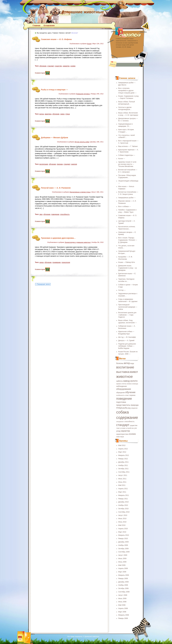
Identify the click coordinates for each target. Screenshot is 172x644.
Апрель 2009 (123, 568)
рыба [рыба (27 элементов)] (125, 408)
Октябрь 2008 (123, 588)
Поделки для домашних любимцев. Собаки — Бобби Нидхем (127, 346)
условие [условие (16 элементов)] (123, 428)
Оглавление (49, 25)
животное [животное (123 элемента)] (124, 377)
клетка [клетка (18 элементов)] (124, 384)
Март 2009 (122, 572)
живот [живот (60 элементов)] (134, 372)
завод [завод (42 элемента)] (126, 381)
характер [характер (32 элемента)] (125, 431)
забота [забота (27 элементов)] (119, 381)
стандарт (51, 66)
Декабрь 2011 (123, 462)
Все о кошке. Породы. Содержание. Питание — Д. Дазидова (128, 240)
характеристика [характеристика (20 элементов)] (122, 434)
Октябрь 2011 (123, 469)
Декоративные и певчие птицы (80, 192)
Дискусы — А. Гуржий (126, 341)
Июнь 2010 (122, 522)
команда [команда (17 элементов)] (135, 384)
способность (65, 214)
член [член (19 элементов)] (118, 437)
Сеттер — (122, 290)
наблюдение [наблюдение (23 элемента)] (122, 386)
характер (66, 66)
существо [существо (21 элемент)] (134, 425)
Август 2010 (123, 515)
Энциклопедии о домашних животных (78, 242)
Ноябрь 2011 (123, 465)
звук (41, 214)
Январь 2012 (123, 459)
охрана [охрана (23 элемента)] (132, 395)
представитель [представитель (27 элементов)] (123, 405)
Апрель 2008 (123, 608)
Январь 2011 (123, 499)
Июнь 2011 (122, 482)
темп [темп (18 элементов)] (118, 428)
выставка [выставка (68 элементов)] (123, 372)
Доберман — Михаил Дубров (54, 138)
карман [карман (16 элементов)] (119, 384)
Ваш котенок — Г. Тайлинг (128, 146)
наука (41, 262)
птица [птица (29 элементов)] (119, 408)
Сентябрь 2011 (124, 472)
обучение (43, 66)
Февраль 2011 (124, 495)
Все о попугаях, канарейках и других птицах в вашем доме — (127, 91)
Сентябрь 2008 (124, 592)
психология (66, 262)
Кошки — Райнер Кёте (127, 262)
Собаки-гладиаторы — (127, 155)
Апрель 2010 (123, 529)
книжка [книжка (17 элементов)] (129, 384)
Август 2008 (123, 595)
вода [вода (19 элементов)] (132, 363)
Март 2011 (122, 492)
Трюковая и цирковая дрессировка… (58, 238)
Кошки (89, 44)
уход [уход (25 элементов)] (118, 431)
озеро (62, 114)
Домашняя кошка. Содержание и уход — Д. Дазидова (128, 268)
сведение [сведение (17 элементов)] (134, 408)
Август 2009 (123, 555)
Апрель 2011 (123, 489)
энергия (74, 164)
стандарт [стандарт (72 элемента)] (123, 425)
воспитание (44, 164)
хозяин (73, 66)
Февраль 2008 (124, 615)
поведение (55, 214)
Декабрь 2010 (123, 502)
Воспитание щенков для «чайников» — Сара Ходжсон (127, 315)
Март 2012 (122, 452)
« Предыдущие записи (43, 284)
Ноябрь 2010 (123, 505)
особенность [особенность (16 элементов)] (120, 395)
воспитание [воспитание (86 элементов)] (125, 367)
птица (68, 114)
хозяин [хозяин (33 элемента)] (132, 434)
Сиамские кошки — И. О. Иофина (56, 39)
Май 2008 (122, 605)
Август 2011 (123, 475)
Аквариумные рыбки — (127, 198)
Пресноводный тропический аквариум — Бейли (128, 307)
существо (58, 66)
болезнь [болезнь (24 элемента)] (120, 363)
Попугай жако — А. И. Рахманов (56, 188)
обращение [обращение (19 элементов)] (121, 393)
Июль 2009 (122, 559)
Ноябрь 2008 (123, 585)
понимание (57, 262)
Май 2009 (122, 565)
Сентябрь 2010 (124, 512)
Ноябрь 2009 (123, 545)
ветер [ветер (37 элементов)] (127, 363)
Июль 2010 (122, 519)
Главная (36, 25)
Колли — (122, 159)
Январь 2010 (123, 539)
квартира (48, 114)
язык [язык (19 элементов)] (122, 437)
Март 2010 (122, 532)
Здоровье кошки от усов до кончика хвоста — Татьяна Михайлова (127, 164)
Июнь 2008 (122, 602)
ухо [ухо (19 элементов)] (136, 428)
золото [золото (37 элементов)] (134, 381)
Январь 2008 (123, 618)
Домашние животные (83, 12)
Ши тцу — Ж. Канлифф (127, 337)
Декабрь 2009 (123, 542)
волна (42, 114)
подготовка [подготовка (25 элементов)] (121, 402)
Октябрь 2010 (123, 509)
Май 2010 (122, 525)
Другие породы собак (82, 142)
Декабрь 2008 (123, 582)
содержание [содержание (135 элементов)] (127, 418)
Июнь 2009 (122, 562)
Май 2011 (122, 485)
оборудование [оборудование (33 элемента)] (124, 389)
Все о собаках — (125, 206)
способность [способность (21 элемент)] (129, 421)
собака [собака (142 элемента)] (123, 412)
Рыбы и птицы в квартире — (54, 90)
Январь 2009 (123, 579)
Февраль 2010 (124, 535)
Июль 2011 (122, 479)
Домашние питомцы (83, 94)
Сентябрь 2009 (124, 552)
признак (60, 164)
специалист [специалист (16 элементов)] (120, 422)
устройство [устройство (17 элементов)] (130, 428)
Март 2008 (122, 612)
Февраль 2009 (124, 575)
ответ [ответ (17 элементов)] (127, 395)
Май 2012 (122, 445)
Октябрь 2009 (123, 549)
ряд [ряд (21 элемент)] (129, 408)
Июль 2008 (122, 599)
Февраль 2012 (124, 455)
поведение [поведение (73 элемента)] (124, 399)
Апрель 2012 (123, 449)
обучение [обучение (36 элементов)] (130, 392)
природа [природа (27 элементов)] (135, 405)
